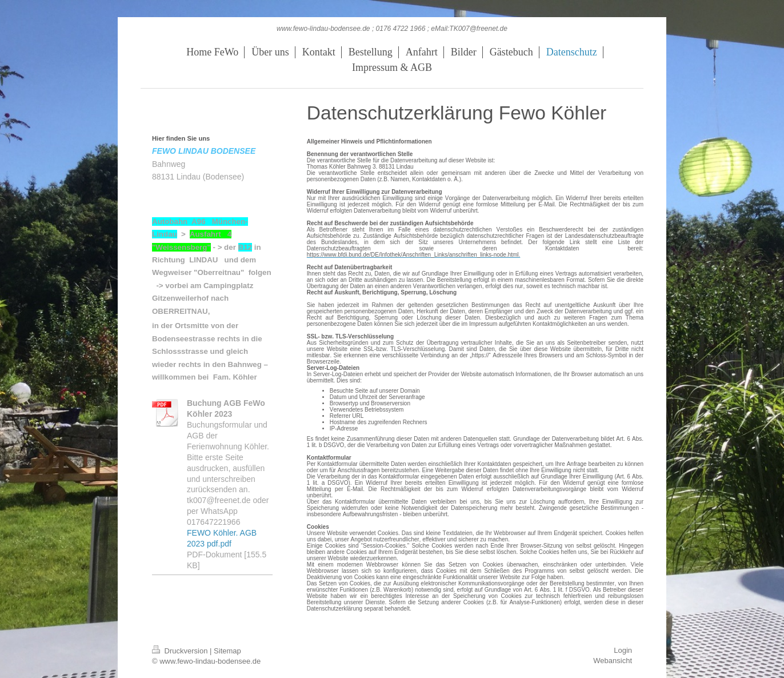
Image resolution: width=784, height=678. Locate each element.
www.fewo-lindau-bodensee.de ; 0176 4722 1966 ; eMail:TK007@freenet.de (392, 29)
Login (623, 650)
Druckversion (181, 651)
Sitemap (227, 651)
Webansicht (613, 661)
